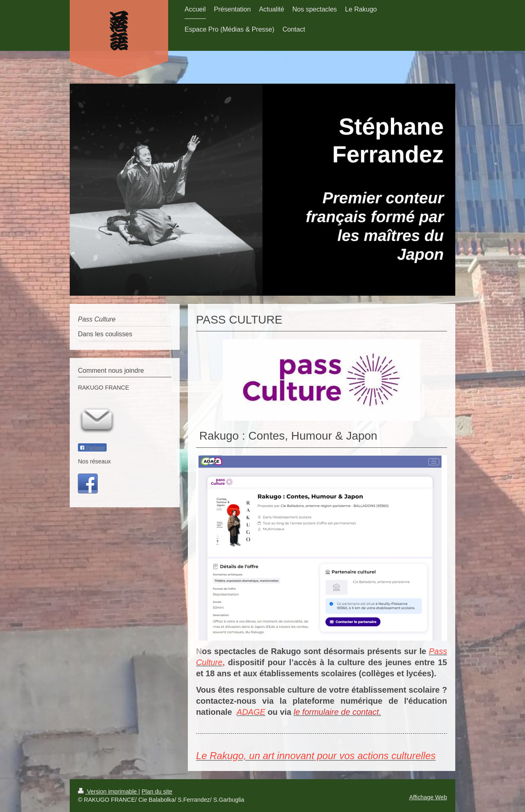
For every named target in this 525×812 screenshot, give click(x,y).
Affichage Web (428, 797)
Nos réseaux (94, 461)
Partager (92, 448)
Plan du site (157, 791)
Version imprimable (108, 791)
